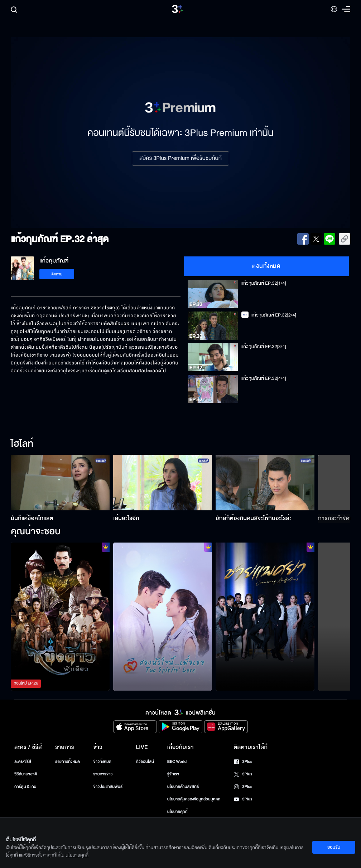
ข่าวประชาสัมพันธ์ (108, 787)
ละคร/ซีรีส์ (23, 762)
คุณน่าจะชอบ (36, 532)
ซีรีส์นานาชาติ (26, 774)
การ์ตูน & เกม (25, 787)
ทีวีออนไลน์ (145, 762)
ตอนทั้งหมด (266, 266)
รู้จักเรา (173, 774)
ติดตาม (57, 274)
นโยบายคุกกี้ (177, 812)
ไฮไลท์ (22, 444)
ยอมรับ (334, 847)
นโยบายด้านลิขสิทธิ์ (183, 787)
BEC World (177, 762)
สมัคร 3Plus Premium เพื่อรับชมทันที (180, 158)
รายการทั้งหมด (68, 762)
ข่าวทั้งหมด (102, 762)
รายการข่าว (103, 774)
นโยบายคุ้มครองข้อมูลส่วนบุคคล (194, 799)
